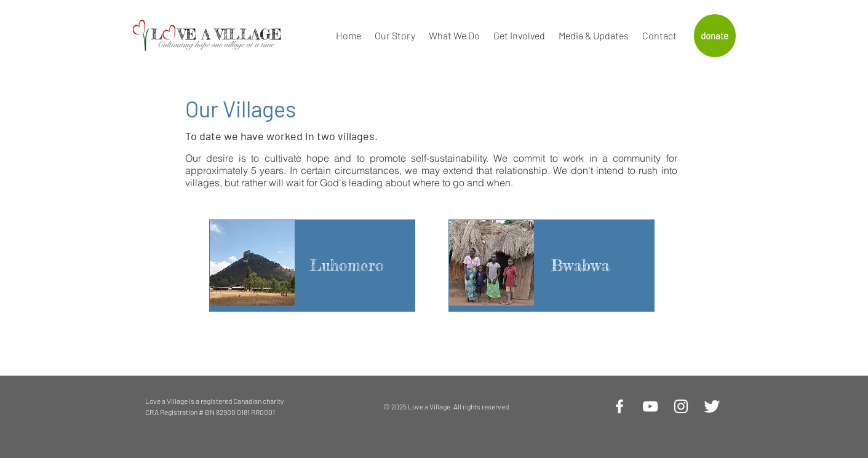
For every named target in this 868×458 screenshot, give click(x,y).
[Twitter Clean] (712, 406)
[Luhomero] (347, 266)
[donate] (715, 36)
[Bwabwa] (581, 266)
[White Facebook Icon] (619, 406)
